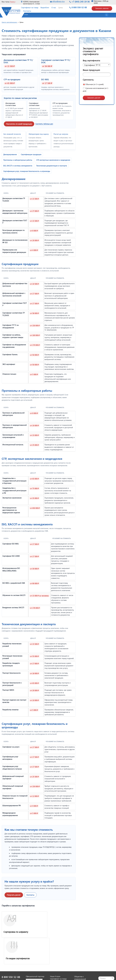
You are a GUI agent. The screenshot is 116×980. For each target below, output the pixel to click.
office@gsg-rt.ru (58, 1)
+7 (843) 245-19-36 (81, 2)
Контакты (27, 11)
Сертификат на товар (30, 7)
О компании (55, 959)
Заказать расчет (94, 98)
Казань (13, 2)
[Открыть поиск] (107, 15)
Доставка (54, 961)
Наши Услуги (55, 949)
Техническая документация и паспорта (52, 166)
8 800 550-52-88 (79, 7)
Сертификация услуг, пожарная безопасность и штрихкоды (27, 171)
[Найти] (112, 951)
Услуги (26, 14)
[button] (25, 15)
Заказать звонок (102, 8)
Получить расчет (14, 895)
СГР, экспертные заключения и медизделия (53, 160)
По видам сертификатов (54, 932)
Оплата (53, 964)
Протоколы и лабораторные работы (18, 160)
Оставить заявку (56, 957)
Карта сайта (103, 956)
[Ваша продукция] (97, 74)
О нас (54, 7)
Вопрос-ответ (55, 966)
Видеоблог (45, 7)
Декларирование (10, 154)
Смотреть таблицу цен (44, 124)
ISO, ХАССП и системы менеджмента (18, 166)
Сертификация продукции (31, 154)
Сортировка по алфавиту (16, 932)
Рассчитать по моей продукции (19, 124)
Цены (60, 7)
